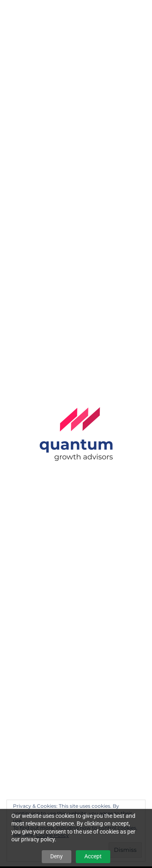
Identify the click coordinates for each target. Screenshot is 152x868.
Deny (57, 856)
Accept (93, 856)
